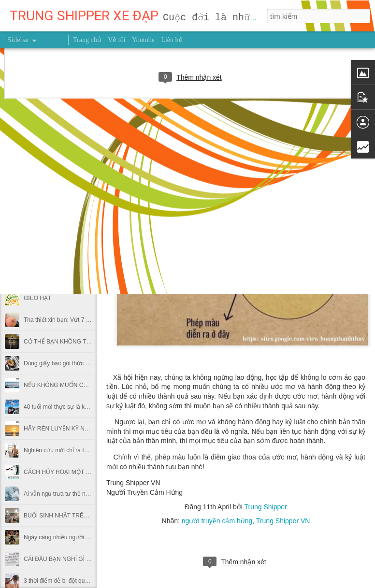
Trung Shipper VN (283, 521)
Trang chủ (87, 40)
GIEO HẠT (37, 298)
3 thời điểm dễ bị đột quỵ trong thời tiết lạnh (80, 581)
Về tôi (116, 40)
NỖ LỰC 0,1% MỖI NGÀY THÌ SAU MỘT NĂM (84, 255)
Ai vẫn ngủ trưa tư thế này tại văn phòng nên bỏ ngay (93, 494)
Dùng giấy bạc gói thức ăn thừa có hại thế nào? (85, 363)
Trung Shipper (265, 507)
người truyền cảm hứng (217, 521)
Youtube (143, 40)
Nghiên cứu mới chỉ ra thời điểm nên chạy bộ (82, 450)
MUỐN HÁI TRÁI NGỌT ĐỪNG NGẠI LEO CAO (86, 189)
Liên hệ (172, 40)
